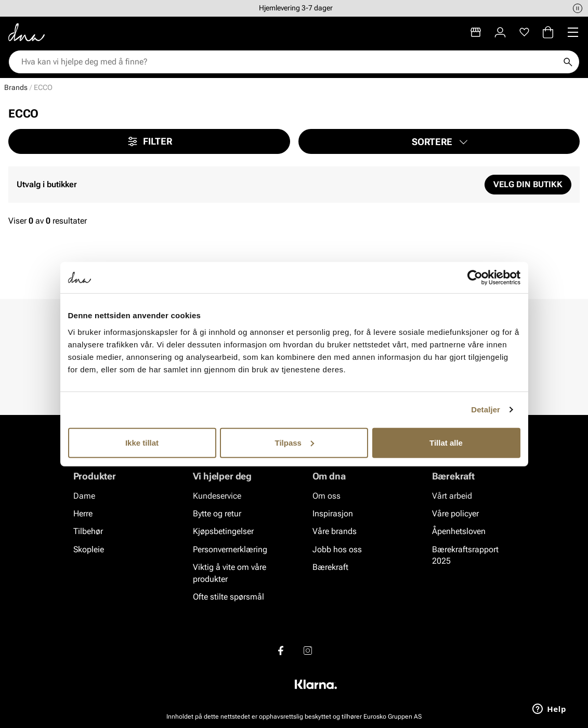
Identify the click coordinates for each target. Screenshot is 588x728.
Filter (149, 141)
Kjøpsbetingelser (223, 532)
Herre (83, 513)
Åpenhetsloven (459, 532)
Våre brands (335, 532)
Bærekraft (330, 567)
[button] (439, 141)
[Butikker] (476, 32)
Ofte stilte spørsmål (228, 597)
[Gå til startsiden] (27, 32)
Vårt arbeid (452, 496)
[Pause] (578, 8)
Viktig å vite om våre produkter (230, 573)
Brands (16, 87)
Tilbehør (88, 532)
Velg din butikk (528, 184)
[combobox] (289, 62)
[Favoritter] (524, 32)
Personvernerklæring (230, 549)
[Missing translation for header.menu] (573, 32)
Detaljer (486, 409)
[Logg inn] (500, 32)
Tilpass (295, 442)
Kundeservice (217, 496)
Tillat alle (446, 442)
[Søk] (568, 62)
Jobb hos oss (337, 549)
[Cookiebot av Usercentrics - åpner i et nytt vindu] (475, 278)
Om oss (326, 496)
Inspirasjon (333, 513)
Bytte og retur (217, 513)
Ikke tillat (142, 442)
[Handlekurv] (548, 32)
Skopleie (89, 549)
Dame (84, 496)
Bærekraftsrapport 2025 (465, 555)
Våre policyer (455, 513)
